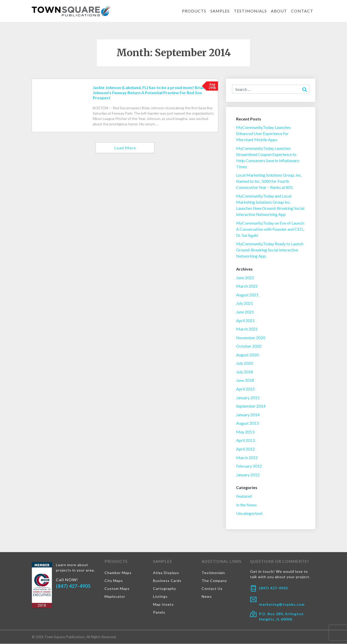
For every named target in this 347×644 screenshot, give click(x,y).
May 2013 (245, 432)
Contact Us (212, 589)
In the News (246, 505)
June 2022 (245, 278)
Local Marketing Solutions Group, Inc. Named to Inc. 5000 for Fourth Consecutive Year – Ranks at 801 (269, 181)
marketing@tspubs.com (282, 605)
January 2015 (248, 398)
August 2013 (247, 423)
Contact (302, 11)
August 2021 (247, 295)
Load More (125, 148)
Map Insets (163, 605)
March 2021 (247, 329)
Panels (159, 612)
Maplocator (115, 597)
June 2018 (245, 380)
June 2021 (245, 312)
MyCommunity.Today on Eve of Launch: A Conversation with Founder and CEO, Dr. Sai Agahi (270, 229)
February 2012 (249, 466)
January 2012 (248, 475)
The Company (214, 581)
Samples (220, 11)
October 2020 (249, 346)
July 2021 (245, 303)
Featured (244, 496)
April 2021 (245, 320)
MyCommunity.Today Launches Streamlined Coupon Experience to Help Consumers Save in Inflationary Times (268, 157)
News (207, 597)
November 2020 (251, 338)
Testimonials (250, 11)
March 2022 (247, 286)
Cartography (165, 589)
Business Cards (167, 581)
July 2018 (245, 372)
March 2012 (247, 458)
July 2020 (245, 363)
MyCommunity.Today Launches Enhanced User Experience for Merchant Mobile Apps (263, 133)
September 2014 (251, 406)
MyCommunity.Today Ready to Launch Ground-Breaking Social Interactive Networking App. (270, 250)
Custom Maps (117, 589)
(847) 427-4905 (73, 586)
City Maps (114, 581)
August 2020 (247, 355)
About (279, 11)
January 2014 (248, 415)
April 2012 (245, 449)
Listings (160, 597)
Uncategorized (249, 513)
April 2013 (245, 440)
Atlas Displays (166, 573)
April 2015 (245, 389)
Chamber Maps (118, 573)
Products (194, 11)
